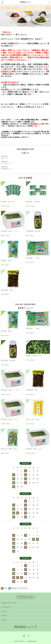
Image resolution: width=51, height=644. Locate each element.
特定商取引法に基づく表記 (9, 603)
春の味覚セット (9, 35)
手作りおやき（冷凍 (11, 39)
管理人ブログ (5, 158)
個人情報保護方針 (6, 607)
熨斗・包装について (6, 163)
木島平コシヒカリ (21, 44)
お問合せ (4, 620)
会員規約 (4, 616)
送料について (5, 611)
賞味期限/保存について (7, 169)
